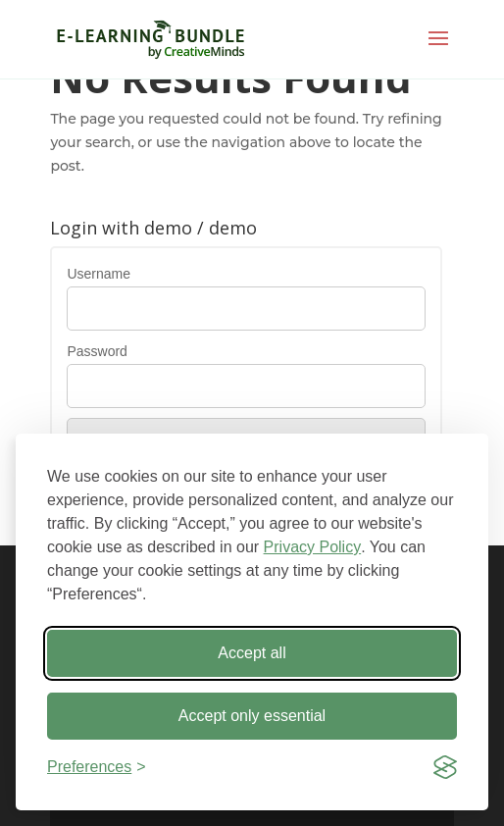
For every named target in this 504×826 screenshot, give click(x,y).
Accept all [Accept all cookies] (252, 653)
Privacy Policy (313, 547)
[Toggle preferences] (97, 767)
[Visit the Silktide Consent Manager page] (445, 767)
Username (99, 274)
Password (97, 351)
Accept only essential (252, 716)
